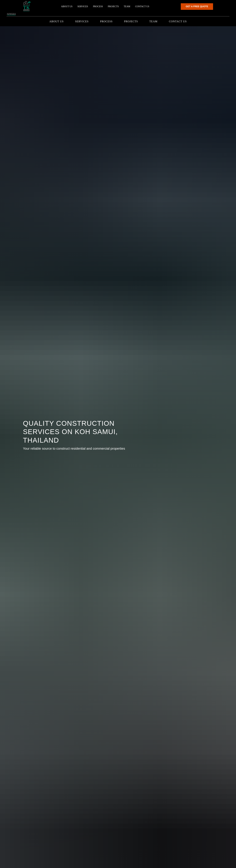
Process (106, 21)
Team (153, 21)
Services (82, 21)
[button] (213, 8)
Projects (131, 21)
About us (56, 21)
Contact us (178, 21)
